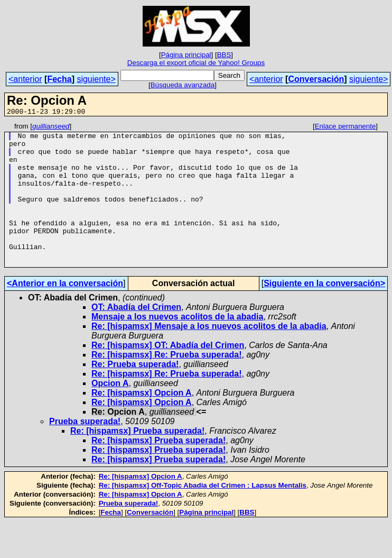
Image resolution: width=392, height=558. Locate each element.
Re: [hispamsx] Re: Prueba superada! (167, 383)
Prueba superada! (85, 450)
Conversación (316, 79)
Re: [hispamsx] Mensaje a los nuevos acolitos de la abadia (209, 355)
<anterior (25, 79)
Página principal (186, 55)
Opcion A (110, 412)
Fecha (59, 79)
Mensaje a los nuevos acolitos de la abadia (177, 345)
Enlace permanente (346, 128)
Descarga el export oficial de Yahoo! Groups (196, 63)
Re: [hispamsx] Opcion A (142, 421)
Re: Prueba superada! (135, 393)
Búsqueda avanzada (183, 85)
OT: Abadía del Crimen (136, 336)
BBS (224, 55)
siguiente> (96, 79)
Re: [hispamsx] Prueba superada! (137, 459)
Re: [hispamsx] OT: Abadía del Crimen (168, 374)
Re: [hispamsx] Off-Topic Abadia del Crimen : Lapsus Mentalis (203, 514)
